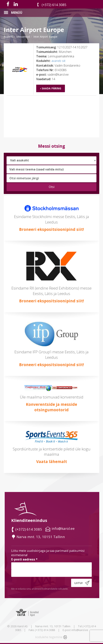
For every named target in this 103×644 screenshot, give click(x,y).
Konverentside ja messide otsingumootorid (51, 407)
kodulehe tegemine (49, 637)
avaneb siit (58, 61)
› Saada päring (51, 88)
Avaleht (8, 37)
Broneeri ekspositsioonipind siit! (51, 229)
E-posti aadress (24, 559)
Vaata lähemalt (52, 462)
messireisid (23, 37)
